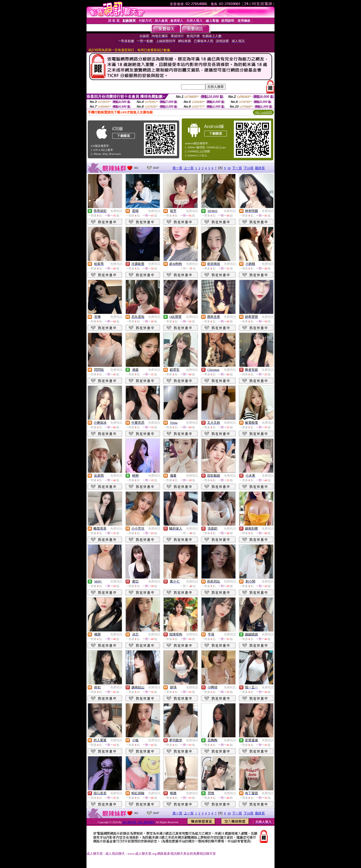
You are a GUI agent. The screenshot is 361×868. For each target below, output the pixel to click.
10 (229, 168)
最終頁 (260, 168)
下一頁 (237, 168)
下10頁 (249, 168)
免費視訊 (116, 211)
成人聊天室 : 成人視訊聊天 (139, 822)
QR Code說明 (263, 112)
